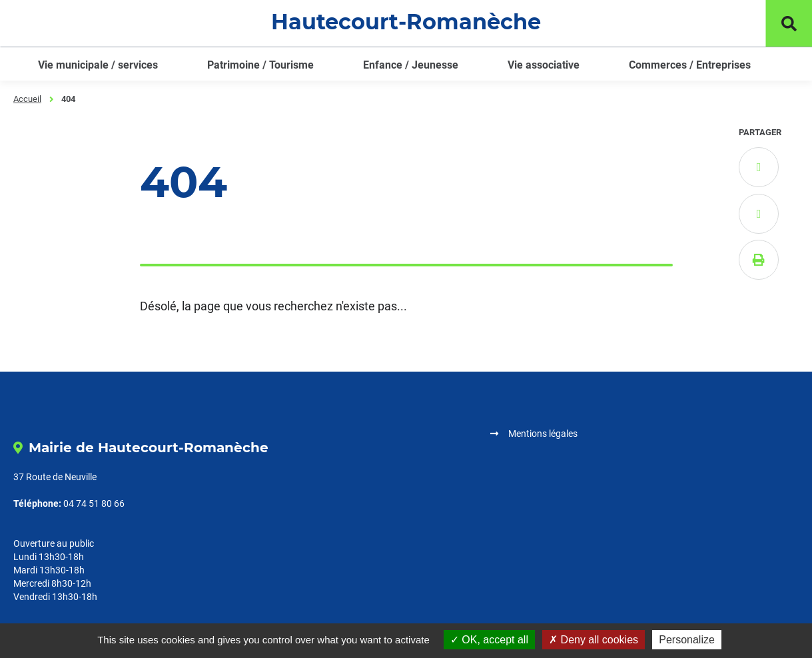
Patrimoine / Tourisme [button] (260, 65)
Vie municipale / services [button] (98, 65)
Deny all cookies (594, 640)
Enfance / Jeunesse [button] (411, 65)
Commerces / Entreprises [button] (690, 65)
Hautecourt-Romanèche (406, 22)
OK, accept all (489, 640)
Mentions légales (543, 434)
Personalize (687, 640)
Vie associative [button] (544, 65)
